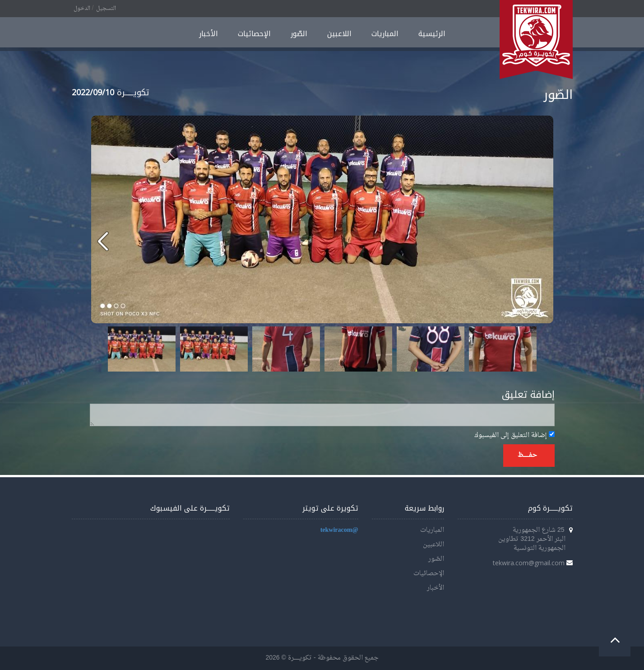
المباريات (385, 34)
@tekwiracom (339, 530)
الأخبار (208, 34)
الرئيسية (432, 34)
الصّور (299, 34)
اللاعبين (339, 34)
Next (525, 349)
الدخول (82, 9)
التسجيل (106, 9)
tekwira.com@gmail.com (529, 563)
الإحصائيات (254, 34)
